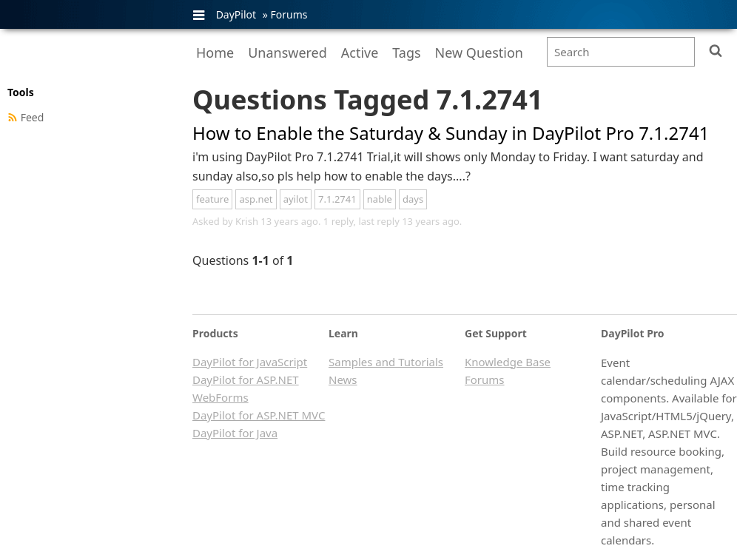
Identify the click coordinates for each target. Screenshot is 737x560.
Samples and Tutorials (386, 362)
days (413, 199)
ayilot (296, 199)
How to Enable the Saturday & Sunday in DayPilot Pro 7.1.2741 (451, 133)
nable (380, 199)
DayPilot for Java (235, 433)
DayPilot (236, 14)
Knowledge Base (508, 362)
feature (212, 199)
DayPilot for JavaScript (250, 362)
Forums (289, 14)
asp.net (256, 199)
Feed (33, 117)
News (343, 379)
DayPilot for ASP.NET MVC (259, 415)
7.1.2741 (337, 199)
